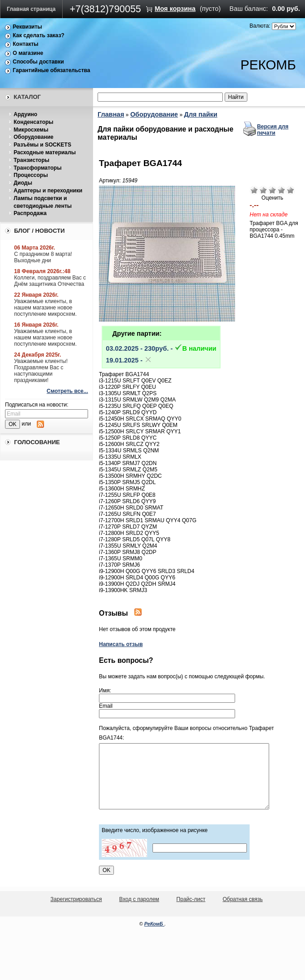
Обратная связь (242, 899)
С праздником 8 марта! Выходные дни (43, 257)
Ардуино (25, 114)
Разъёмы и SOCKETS (42, 145)
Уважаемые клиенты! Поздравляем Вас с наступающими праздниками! (41, 371)
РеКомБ (155, 924)
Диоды (23, 183)
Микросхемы (31, 130)
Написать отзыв (121, 644)
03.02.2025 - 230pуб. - (161, 348)
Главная (111, 114)
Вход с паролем (139, 899)
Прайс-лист (191, 899)
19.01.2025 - (129, 360)
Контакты (26, 44)
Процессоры (31, 175)
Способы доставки (38, 62)
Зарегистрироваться (76, 899)
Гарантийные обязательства (52, 70)
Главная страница (31, 9)
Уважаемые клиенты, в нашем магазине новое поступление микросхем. (45, 308)
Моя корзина (175, 9)
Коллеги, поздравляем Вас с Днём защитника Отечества (50, 281)
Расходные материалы (45, 152)
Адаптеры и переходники (48, 191)
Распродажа (30, 213)
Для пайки (200, 114)
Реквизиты (27, 27)
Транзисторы (32, 160)
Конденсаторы (34, 122)
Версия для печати (273, 130)
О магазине (28, 53)
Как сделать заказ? (39, 35)
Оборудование (34, 137)
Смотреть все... (67, 391)
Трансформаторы (38, 168)
